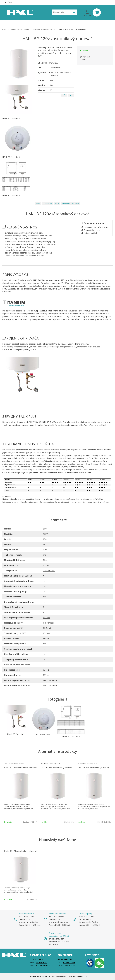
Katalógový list (90, 233)
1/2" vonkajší (48, 623)
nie (44, 576)
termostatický (49, 571)
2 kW (45, 529)
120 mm (46, 618)
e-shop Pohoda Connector (66, 976)
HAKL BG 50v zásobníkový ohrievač (57, 768)
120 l (45, 544)
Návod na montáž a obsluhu (96, 227)
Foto (57, 204)
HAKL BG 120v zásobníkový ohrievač (20, 851)
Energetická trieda (92, 230)
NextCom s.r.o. (82, 976)
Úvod (10, 2)
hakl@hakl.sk (70, 965)
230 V (45, 534)
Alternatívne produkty (70, 204)
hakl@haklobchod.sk (45, 965)
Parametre (48, 204)
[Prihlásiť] (87, 13)
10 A (45, 539)
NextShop (52, 976)
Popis (38, 204)
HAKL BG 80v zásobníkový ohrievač (93, 768)
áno (44, 555)
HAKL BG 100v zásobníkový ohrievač (20, 768)
